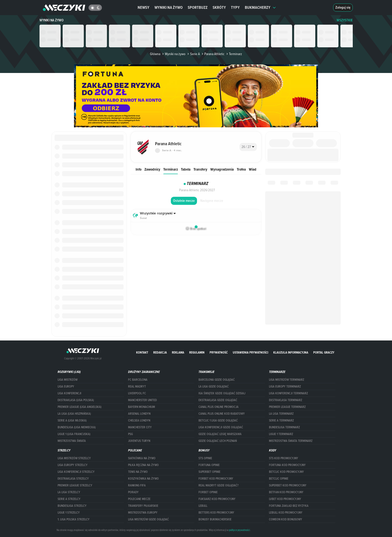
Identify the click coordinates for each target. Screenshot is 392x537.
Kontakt (142, 352)
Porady (133, 492)
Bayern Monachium (142, 407)
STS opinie (205, 458)
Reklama (178, 352)
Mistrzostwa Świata (72, 441)
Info (139, 169)
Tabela (186, 169)
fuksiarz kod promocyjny (217, 499)
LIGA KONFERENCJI (69, 393)
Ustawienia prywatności (250, 352)
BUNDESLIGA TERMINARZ (284, 427)
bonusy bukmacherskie (215, 519)
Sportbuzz (198, 7)
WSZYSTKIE (345, 20)
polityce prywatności (239, 530)
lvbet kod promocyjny (285, 499)
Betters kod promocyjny (216, 513)
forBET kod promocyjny (216, 479)
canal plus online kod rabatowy (222, 414)
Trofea (241, 169)
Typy (235, 7)
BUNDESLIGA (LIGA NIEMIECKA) (77, 427)
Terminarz (171, 169)
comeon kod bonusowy (286, 519)
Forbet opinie (208, 492)
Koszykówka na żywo (143, 479)
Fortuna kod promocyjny (287, 465)
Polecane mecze (139, 499)
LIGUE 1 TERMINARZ (281, 434)
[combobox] (248, 147)
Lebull (203, 506)
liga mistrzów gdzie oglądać (148, 519)
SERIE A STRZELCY (69, 499)
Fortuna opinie (209, 465)
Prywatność (219, 352)
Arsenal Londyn (139, 414)
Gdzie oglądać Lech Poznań (218, 441)
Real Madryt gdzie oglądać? (219, 485)
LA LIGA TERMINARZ (281, 414)
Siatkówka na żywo (142, 458)
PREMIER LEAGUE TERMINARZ (287, 407)
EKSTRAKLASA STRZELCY (73, 479)
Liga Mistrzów (68, 380)
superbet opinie (209, 472)
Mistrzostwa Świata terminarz (291, 441)
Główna (155, 54)
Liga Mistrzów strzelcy (74, 458)
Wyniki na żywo (169, 7)
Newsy (144, 7)
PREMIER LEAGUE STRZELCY (75, 485)
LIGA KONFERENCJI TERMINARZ (288, 393)
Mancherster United (142, 400)
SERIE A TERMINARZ (281, 420)
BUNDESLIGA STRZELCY (72, 506)
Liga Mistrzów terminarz (287, 380)
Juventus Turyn (139, 441)
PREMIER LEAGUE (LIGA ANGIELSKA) (80, 407)
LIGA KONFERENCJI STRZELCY (76, 472)
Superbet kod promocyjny (288, 485)
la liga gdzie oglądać (214, 387)
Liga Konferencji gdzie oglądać (221, 427)
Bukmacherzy (260, 7)
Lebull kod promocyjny (286, 513)
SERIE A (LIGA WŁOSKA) (72, 420)
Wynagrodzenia (222, 169)
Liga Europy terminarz (285, 387)
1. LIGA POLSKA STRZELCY (74, 519)
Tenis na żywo (138, 472)
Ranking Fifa (137, 485)
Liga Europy (66, 387)
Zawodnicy (152, 169)
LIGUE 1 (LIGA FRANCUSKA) (74, 434)
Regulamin (197, 352)
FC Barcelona (138, 380)
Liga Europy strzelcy (73, 465)
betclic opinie (279, 479)
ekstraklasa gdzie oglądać (218, 400)
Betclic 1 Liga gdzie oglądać (218, 420)
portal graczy (324, 352)
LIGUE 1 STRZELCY (69, 513)
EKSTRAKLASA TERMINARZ (286, 400)
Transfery (200, 169)
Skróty (219, 7)
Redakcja (160, 352)
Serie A (193, 54)
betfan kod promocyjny (286, 492)
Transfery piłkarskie (143, 506)
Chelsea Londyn (139, 420)
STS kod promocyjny (284, 458)
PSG (130, 434)
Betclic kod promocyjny (286, 472)
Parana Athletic (213, 54)
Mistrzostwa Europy (143, 513)
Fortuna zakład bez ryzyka (289, 506)
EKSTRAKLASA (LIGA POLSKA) (76, 400)
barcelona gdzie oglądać (217, 380)
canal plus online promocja (219, 407)
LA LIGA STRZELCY (69, 492)
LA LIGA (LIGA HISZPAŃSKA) (74, 414)
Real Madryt (137, 387)
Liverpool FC (137, 393)
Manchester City (140, 427)
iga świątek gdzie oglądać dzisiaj (222, 393)
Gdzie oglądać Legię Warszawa (220, 434)
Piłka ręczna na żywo (143, 465)
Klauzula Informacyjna (291, 352)
